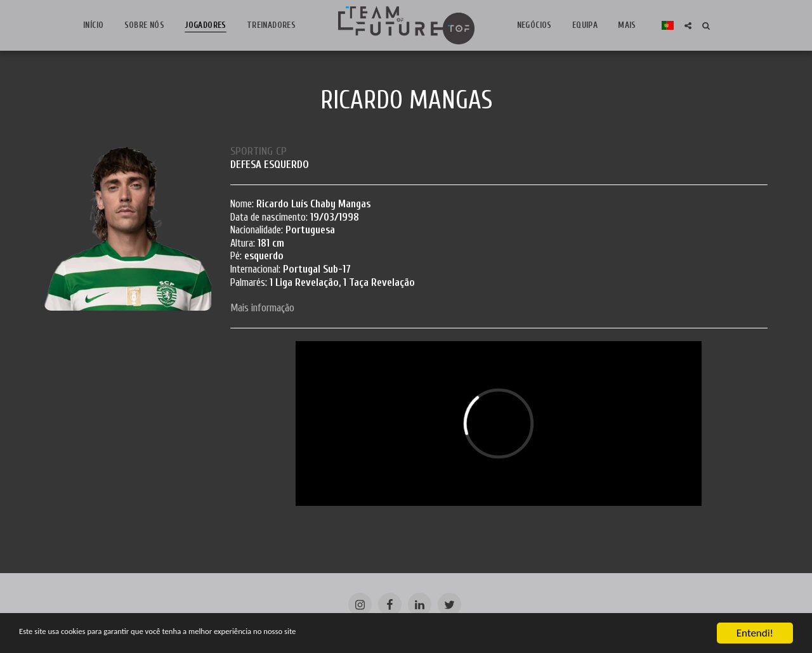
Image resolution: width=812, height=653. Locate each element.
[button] (682, 26)
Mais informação (262, 308)
